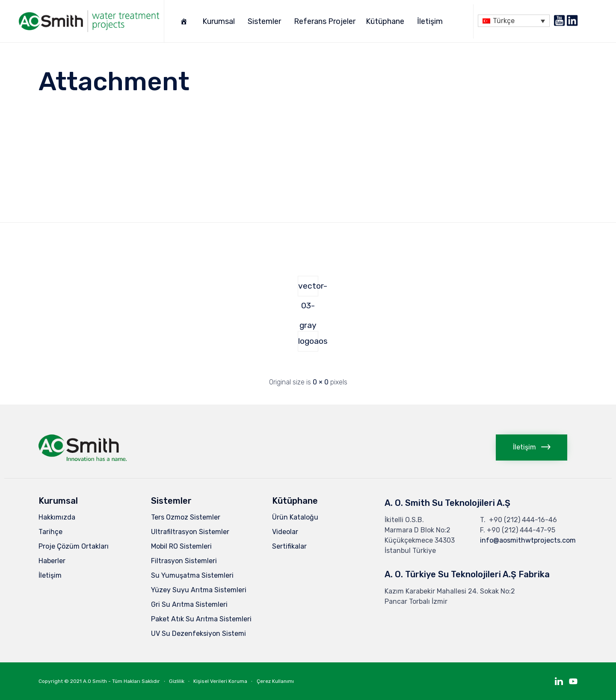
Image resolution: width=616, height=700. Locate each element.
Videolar (285, 532)
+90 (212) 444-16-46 (523, 520)
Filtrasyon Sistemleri (184, 561)
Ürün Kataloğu (295, 517)
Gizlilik (177, 681)
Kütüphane (386, 21)
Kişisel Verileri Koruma (220, 681)
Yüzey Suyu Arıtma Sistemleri (199, 590)
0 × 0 (321, 382)
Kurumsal (220, 21)
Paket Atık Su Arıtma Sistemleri (201, 619)
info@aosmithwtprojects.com (528, 540)
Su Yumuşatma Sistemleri (192, 575)
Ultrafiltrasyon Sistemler (190, 532)
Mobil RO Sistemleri (181, 546)
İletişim (431, 21)
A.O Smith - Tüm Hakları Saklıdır (121, 681)
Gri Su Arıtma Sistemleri (189, 604)
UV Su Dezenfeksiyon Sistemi (198, 634)
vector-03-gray (308, 289)
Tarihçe (50, 532)
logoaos (308, 341)
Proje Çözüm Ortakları (74, 546)
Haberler (52, 561)
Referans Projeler (325, 21)
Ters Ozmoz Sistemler (186, 517)
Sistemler (266, 21)
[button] (532, 447)
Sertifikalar (289, 546)
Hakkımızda (57, 517)
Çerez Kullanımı (275, 681)
